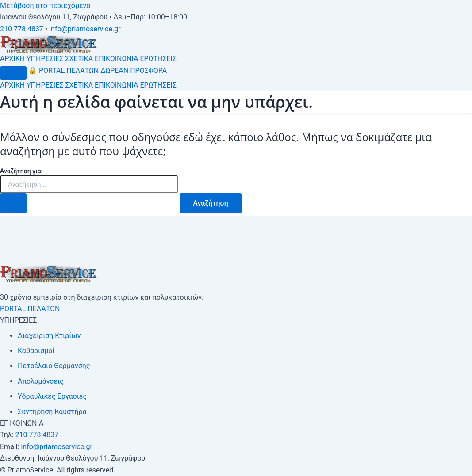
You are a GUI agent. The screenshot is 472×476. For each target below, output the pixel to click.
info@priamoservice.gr (85, 29)
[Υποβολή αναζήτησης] (13, 203)
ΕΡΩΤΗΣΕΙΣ (158, 59)
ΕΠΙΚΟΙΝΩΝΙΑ (116, 59)
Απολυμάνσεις (41, 381)
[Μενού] (13, 73)
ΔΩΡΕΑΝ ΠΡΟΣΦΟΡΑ (134, 70)
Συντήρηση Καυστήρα (52, 412)
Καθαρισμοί (36, 351)
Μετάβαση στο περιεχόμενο (45, 6)
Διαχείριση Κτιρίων (49, 336)
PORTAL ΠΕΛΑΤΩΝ (63, 70)
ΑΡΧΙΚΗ (12, 59)
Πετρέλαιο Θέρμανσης (54, 366)
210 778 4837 (22, 29)
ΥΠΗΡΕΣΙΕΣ (45, 59)
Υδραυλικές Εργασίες (52, 396)
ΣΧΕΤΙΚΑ (79, 59)
